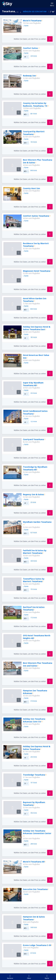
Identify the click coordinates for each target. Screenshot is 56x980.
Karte (26, 26)
